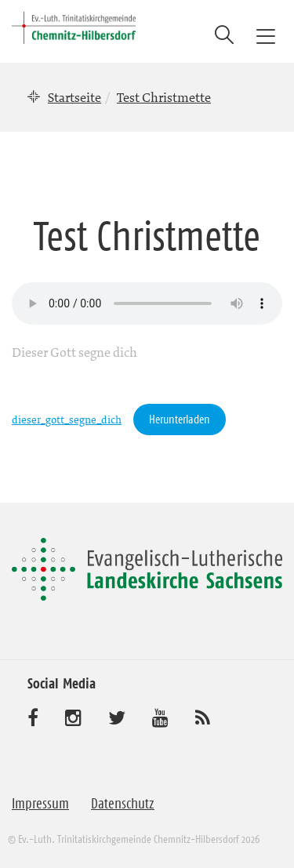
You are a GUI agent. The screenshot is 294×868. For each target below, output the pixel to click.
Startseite (74, 97)
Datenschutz (123, 804)
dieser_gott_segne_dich (67, 420)
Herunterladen (180, 419)
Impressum (40, 804)
